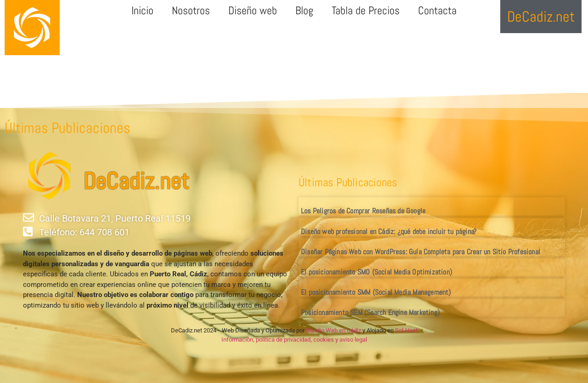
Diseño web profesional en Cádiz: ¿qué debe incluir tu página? (389, 232)
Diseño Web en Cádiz (334, 330)
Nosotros (191, 10)
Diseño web (253, 10)
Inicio (142, 10)
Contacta (437, 10)
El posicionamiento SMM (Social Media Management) (376, 292)
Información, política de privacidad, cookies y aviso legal (294, 340)
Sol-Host (406, 330)
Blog (304, 10)
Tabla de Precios (366, 10)
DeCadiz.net (136, 181)
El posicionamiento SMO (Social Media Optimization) (376, 272)
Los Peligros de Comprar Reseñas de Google (363, 211)
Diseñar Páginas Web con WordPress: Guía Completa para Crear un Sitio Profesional (421, 252)
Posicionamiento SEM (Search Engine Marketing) (370, 312)
